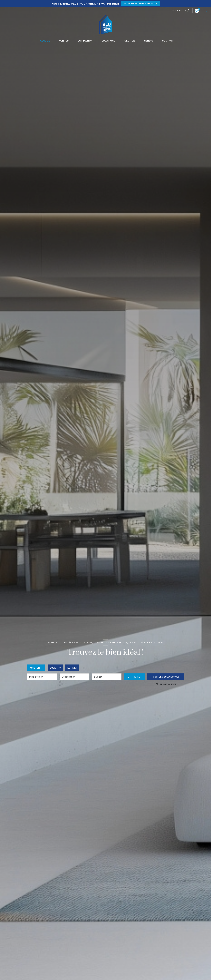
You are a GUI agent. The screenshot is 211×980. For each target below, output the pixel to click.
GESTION (130, 41)
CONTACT (168, 41)
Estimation (85, 41)
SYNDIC (149, 41)
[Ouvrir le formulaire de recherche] (134, 677)
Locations (108, 41)
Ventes (64, 41)
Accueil (45, 41)
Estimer (72, 668)
